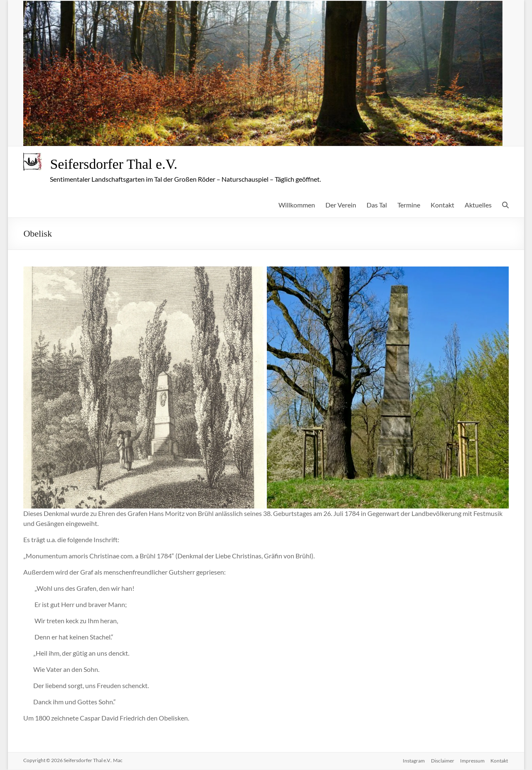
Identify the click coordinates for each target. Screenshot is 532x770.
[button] (144, 388)
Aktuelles (478, 205)
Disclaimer (442, 761)
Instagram (413, 761)
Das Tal (377, 205)
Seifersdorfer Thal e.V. (118, 164)
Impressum (472, 761)
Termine (409, 205)
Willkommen (297, 205)
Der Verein (341, 205)
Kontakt (442, 205)
